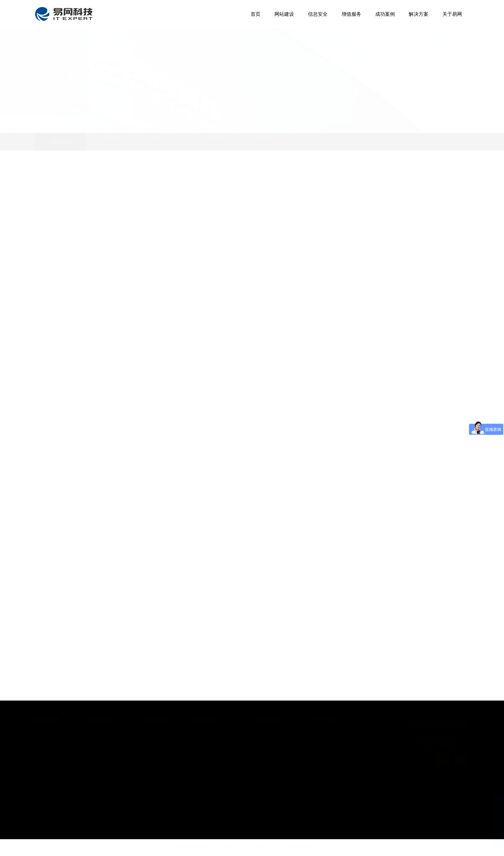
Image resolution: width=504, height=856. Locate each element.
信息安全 (214, 142)
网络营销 (112, 142)
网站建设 (61, 142)
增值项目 (265, 142)
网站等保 (163, 142)
